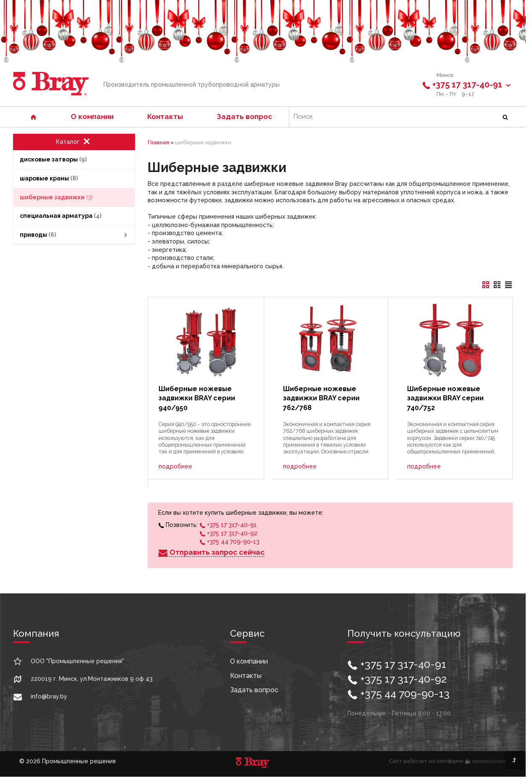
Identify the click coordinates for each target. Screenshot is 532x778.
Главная (158, 142)
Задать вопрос (244, 116)
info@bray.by (49, 696)
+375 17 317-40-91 (467, 85)
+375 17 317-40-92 (228, 533)
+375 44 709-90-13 (229, 542)
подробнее (175, 466)
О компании (92, 116)
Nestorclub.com (489, 761)
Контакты (165, 116)
